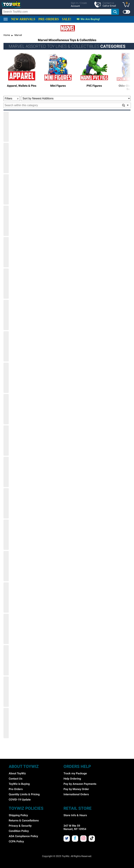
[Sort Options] (76, 98)
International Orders (76, 794)
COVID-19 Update (20, 800)
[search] (61, 12)
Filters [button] (12, 98)
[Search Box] (57, 12)
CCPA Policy (16, 841)
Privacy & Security (20, 826)
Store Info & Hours (75, 815)
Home (7, 35)
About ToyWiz (17, 773)
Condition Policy (19, 831)
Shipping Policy (18, 815)
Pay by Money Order (76, 789)
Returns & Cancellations (24, 820)
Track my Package (75, 773)
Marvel (18, 35)
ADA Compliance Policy (23, 836)
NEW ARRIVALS (23, 19)
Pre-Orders (16, 789)
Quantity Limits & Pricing (24, 794)
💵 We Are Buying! (88, 19)
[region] (67, 8)
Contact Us (16, 779)
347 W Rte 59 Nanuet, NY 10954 (75, 827)
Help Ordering (72, 779)
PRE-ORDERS (49, 19)
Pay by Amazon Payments (80, 784)
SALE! (67, 19)
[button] (127, 5)
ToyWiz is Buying (19, 784)
